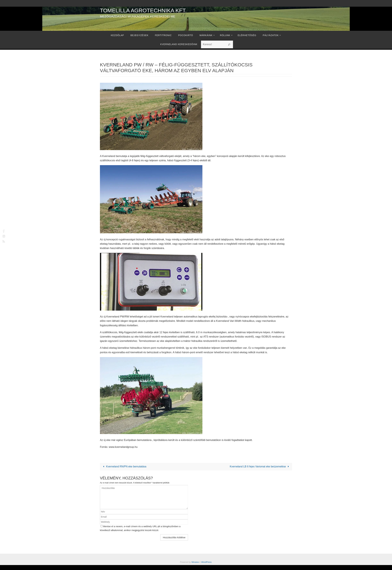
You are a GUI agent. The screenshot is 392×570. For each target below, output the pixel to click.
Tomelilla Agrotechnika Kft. (143, 10)
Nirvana (195, 562)
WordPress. (207, 562)
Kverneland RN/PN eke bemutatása (124, 467)
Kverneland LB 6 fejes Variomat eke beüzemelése (260, 467)
